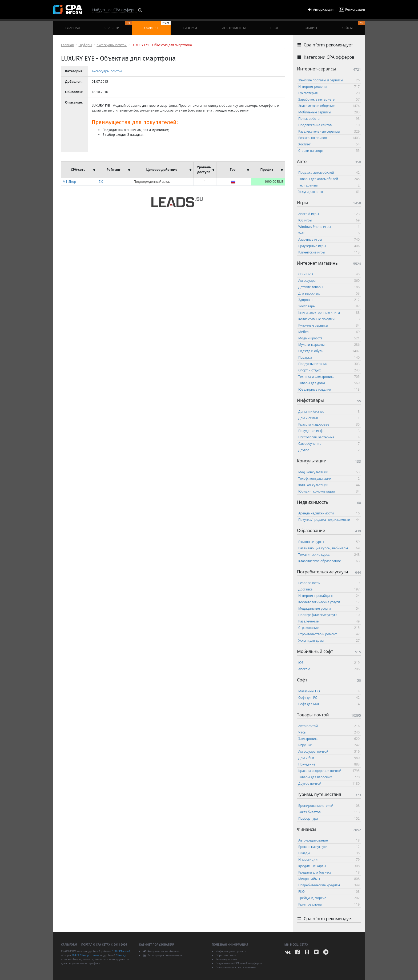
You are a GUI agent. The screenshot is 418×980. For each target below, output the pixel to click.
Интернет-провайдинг (329, 596)
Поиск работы (329, 119)
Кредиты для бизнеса (329, 872)
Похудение (329, 764)
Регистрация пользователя (163, 955)
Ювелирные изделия (329, 389)
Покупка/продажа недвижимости (329, 520)
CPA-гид (121, 955)
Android (329, 669)
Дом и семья (329, 418)
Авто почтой (329, 726)
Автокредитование (329, 840)
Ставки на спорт (329, 151)
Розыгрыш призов (329, 138)
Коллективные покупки (329, 319)
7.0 (101, 182)
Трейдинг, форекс (329, 898)
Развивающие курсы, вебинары (329, 548)
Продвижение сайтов (329, 125)
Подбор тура (329, 818)
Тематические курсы (329, 555)
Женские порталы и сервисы (329, 80)
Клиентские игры (329, 252)
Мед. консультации (329, 472)
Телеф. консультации (329, 479)
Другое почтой (329, 783)
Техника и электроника (329, 377)
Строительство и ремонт (329, 634)
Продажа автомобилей (329, 172)
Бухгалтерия (329, 93)
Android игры (329, 214)
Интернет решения (329, 87)
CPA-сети (118, 26)
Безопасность (329, 583)
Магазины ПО (329, 691)
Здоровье (329, 300)
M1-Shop (69, 182)
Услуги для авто (329, 192)
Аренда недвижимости (329, 513)
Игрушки (329, 745)
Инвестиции (329, 860)
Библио (310, 28)
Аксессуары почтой (112, 45)
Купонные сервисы (329, 325)
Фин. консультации (329, 485)
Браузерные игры (329, 246)
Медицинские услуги (329, 608)
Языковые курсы (329, 542)
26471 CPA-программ (85, 955)
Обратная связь (226, 955)
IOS (329, 663)
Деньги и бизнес (329, 412)
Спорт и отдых (329, 370)
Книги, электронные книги (329, 313)
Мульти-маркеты (329, 345)
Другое (329, 450)
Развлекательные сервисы (329, 131)
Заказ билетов (329, 812)
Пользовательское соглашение (236, 967)
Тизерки (190, 28)
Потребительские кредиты (329, 885)
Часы (329, 732)
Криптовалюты (329, 904)
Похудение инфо (329, 431)
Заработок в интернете (329, 99)
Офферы (157, 26)
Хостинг (329, 144)
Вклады (329, 853)
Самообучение (329, 444)
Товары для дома (329, 383)
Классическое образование (329, 561)
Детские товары (329, 287)
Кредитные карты (329, 866)
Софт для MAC (329, 704)
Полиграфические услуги (329, 615)
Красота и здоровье (329, 424)
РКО (329, 892)
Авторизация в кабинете (161, 951)
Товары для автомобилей (329, 179)
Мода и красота (329, 338)
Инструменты (234, 28)
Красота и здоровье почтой (329, 771)
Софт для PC (329, 698)
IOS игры (329, 220)
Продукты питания (329, 364)
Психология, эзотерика (329, 437)
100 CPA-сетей (121, 951)
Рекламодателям (226, 959)
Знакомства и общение (329, 106)
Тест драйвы (329, 185)
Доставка (329, 589)
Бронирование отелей (329, 806)
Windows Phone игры (329, 227)
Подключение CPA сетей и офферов (239, 963)
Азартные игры (329, 239)
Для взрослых (329, 293)
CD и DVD (329, 274)
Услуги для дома (329, 640)
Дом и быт (329, 758)
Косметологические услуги (329, 602)
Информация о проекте (231, 951)
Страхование (329, 628)
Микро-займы (329, 879)
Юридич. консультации (329, 491)
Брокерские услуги (329, 847)
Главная (73, 28)
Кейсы (353, 26)
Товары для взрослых (329, 777)
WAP (329, 233)
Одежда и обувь (329, 351)
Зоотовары (329, 306)
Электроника (329, 739)
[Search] (114, 10)
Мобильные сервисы (329, 112)
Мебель (329, 332)
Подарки (329, 357)
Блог (274, 28)
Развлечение (329, 621)
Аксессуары (329, 281)
